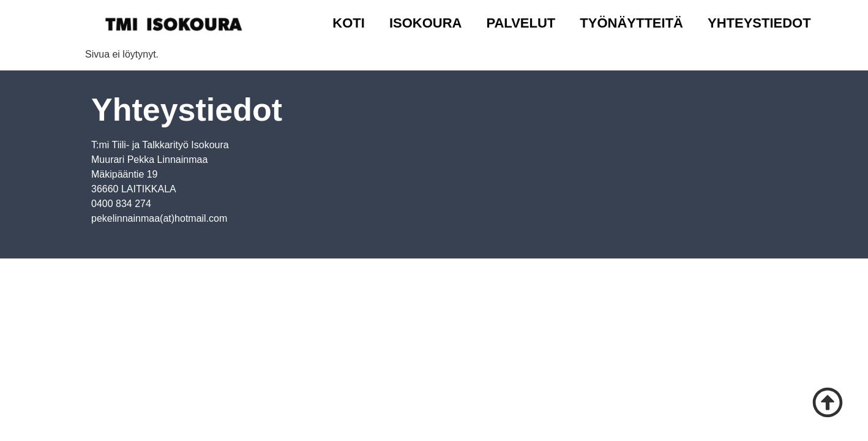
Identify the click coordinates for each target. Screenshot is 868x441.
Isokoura (426, 23)
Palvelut (521, 23)
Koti (349, 23)
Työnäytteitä (631, 23)
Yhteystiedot (759, 23)
